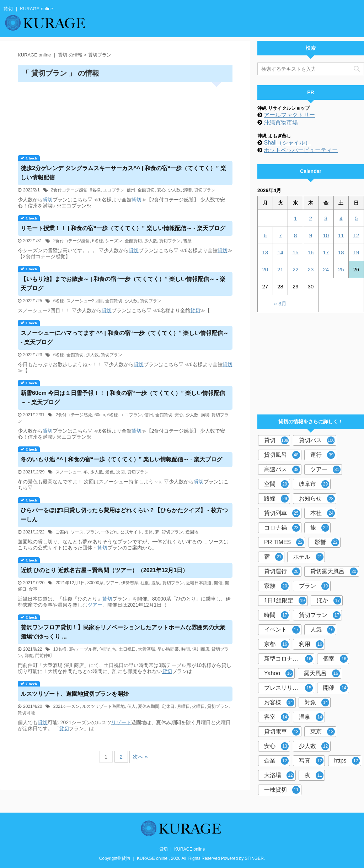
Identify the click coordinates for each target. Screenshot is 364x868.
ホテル (308, 557)
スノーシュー (68, 472)
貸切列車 (282, 513)
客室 (276, 717)
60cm (100, 415)
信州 (131, 190)
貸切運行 (282, 571)
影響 (327, 542)
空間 (276, 484)
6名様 (95, 190)
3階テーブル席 (83, 649)
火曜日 (198, 706)
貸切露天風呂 (334, 571)
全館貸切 (146, 190)
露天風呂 (322, 673)
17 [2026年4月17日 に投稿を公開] (326, 252)
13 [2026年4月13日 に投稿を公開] (265, 252)
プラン (92, 532)
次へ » (140, 757)
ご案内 (62, 532)
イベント (282, 630)
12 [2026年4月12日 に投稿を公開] (356, 235)
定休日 (168, 706)
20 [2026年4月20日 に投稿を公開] (265, 269)
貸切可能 (26, 713)
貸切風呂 (282, 455)
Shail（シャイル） (287, 143)
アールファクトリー (289, 115)
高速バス (282, 470)
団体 (149, 532)
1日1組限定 (285, 601)
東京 (323, 732)
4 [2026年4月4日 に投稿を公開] (341, 218)
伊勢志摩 (130, 583)
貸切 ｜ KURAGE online (182, 849)
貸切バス (317, 440)
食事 (33, 589)
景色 (109, 472)
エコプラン (114, 190)
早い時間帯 (168, 649)
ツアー (112, 583)
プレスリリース (288, 688)
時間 (186, 649)
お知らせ (317, 499)
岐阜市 (314, 484)
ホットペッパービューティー (301, 150)
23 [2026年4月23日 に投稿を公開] (311, 269)
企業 (276, 761)
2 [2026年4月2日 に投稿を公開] (311, 218)
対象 (317, 702)
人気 (323, 630)
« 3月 (280, 303)
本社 (323, 513)
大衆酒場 (146, 649)
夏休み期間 (149, 706)
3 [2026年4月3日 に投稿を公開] (326, 218)
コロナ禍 (282, 528)
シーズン (114, 241)
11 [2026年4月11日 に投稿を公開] (341, 235)
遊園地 (192, 532)
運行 (323, 455)
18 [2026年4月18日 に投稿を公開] (341, 252)
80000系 (95, 583)
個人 (132, 706)
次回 (121, 472)
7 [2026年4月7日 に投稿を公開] (280, 235)
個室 (335, 659)
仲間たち (108, 649)
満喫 (187, 190)
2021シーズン (67, 706)
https (347, 761)
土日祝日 (127, 649)
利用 (311, 644)
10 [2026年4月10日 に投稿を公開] (326, 235)
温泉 (156, 583)
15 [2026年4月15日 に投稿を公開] (296, 252)
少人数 (174, 190)
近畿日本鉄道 (199, 583)
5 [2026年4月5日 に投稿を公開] (356, 218)
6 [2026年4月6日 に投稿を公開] (265, 235)
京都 (276, 644)
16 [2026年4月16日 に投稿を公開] (311, 252)
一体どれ (109, 532)
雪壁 (187, 241)
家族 (276, 586)
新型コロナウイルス (289, 659)
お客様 (279, 702)
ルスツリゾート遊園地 (103, 706)
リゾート (121, 722)
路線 (276, 499)
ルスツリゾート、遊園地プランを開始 (75, 694)
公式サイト (131, 532)
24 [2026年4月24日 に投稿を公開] (326, 269)
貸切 (48, 200)
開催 (218, 583)
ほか (329, 601)
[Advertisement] (125, 116)
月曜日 (183, 706)
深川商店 (201, 649)
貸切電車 (282, 732)
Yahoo (279, 673)
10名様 (60, 649)
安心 (161, 190)
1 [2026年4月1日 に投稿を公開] (295, 218)
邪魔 (29, 656)
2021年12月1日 (70, 583)
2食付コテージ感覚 (69, 190)
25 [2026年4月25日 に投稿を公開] (341, 269)
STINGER (254, 858)
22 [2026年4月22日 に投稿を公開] (296, 269)
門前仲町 (44, 656)
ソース (77, 532)
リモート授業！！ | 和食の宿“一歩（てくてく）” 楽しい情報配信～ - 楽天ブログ (123, 228)
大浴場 (279, 775)
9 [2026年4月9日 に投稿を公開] (311, 235)
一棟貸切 (282, 790)
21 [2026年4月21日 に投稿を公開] (280, 269)
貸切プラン (205, 190)
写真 (311, 761)
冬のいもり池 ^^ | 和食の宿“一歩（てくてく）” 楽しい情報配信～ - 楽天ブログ (121, 459)
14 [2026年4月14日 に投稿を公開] (280, 252)
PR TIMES (284, 542)
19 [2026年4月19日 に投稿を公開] (356, 252)
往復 (145, 583)
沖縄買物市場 (281, 122)
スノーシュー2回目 (85, 301)
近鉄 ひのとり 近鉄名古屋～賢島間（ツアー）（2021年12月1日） (104, 570)
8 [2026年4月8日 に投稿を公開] (295, 235)
